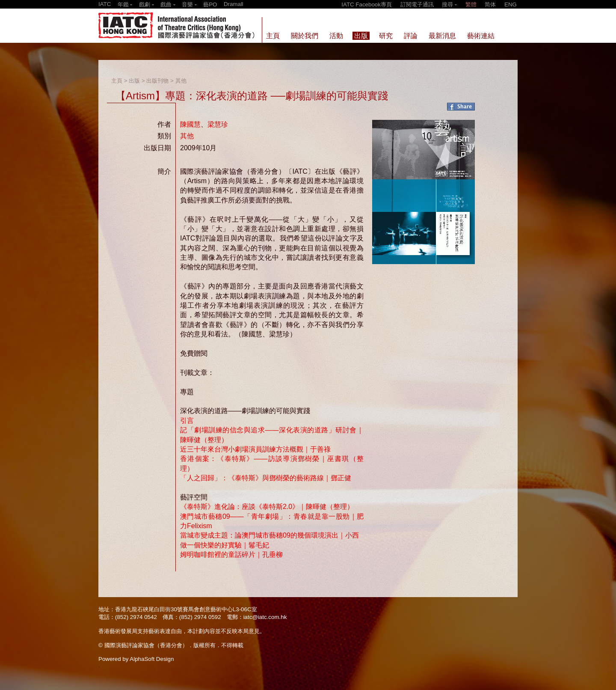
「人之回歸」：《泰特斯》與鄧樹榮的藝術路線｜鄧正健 (266, 478)
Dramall (234, 4)
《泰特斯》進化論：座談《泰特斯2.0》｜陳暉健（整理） (267, 507)
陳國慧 (190, 124)
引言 (187, 421)
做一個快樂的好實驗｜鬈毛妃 (225, 545)
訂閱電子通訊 (417, 4)
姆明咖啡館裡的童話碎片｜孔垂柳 (231, 555)
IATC (105, 4)
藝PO (210, 4)
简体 (490, 4)
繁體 (471, 4)
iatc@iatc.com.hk (265, 617)
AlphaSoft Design (152, 659)
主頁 (117, 81)
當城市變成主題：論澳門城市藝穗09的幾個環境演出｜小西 (269, 535)
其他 (181, 81)
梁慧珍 (218, 124)
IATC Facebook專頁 (367, 4)
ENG (511, 4)
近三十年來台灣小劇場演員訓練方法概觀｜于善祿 (255, 449)
